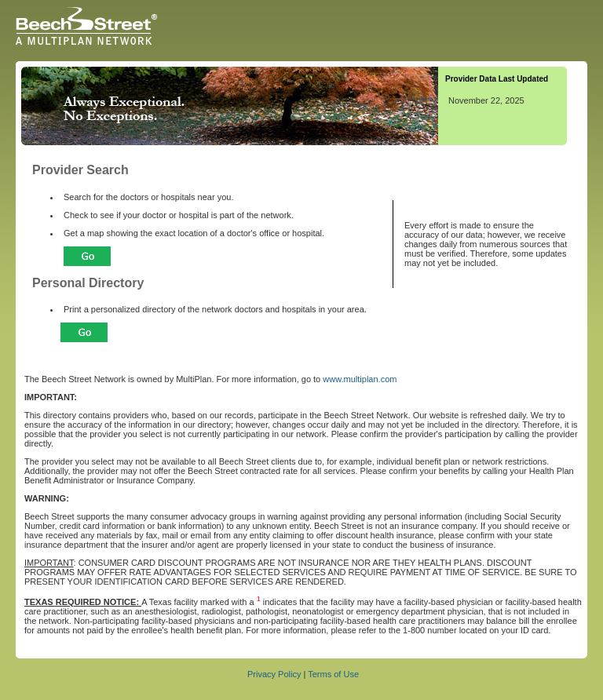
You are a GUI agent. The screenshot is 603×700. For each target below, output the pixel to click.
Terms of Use (333, 674)
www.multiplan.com (360, 379)
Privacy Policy (274, 674)
